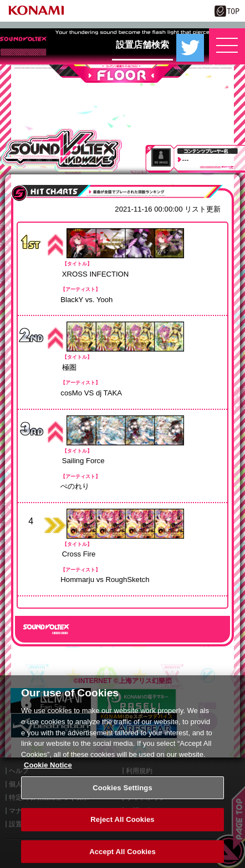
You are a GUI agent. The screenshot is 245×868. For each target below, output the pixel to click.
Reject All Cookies (122, 827)
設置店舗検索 (142, 45)
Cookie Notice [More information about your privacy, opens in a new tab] (48, 772)
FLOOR (122, 74)
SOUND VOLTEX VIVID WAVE (61, 150)
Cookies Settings (122, 794)
